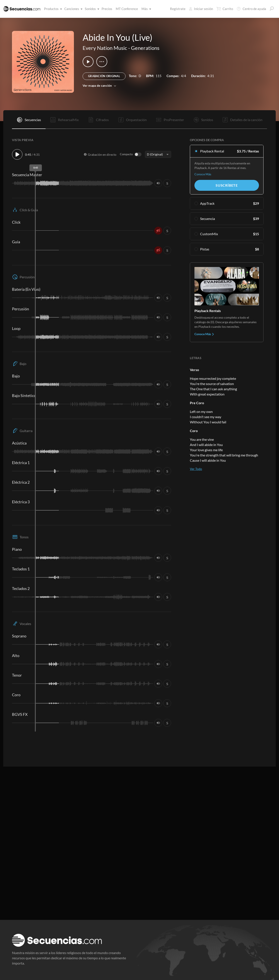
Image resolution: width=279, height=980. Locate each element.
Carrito (225, 9)
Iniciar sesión (201, 9)
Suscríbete (227, 185)
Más (145, 9)
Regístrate (178, 9)
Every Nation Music (105, 48)
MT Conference (127, 9)
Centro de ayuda (251, 9)
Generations (145, 48)
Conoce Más (203, 174)
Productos (52, 9)
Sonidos (91, 9)
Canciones (73, 9)
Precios (107, 9)
